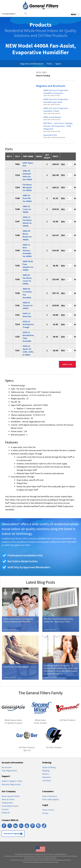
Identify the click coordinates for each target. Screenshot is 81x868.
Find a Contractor (50, 796)
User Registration (9, 771)
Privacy (45, 813)
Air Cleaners (14, 860)
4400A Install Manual (52, 117)
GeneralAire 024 (50, 135)
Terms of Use (48, 810)
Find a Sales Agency (51, 799)
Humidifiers (36, 860)
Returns (46, 774)
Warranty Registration (11, 784)
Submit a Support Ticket (12, 781)
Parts (49, 64)
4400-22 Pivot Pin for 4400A (27, 198)
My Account (7, 767)
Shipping (46, 771)
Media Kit (6, 813)
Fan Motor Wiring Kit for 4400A (27, 187)
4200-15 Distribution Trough (28, 324)
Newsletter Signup (13, 834)
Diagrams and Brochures (32, 64)
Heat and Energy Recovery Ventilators (60, 860)
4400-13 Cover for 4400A (27, 209)
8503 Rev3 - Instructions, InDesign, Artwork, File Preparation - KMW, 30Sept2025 (58, 126)
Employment (7, 803)
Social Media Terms (10, 806)
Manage (56, 862)
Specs (58, 64)
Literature (47, 780)
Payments (47, 777)
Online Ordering (49, 767)
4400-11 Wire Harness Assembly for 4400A (27, 250)
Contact (5, 809)
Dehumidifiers (44, 860)
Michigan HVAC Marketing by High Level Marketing (38, 862)
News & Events (8, 799)
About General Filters (11, 796)
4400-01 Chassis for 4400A (28, 305)
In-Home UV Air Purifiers (25, 860)
